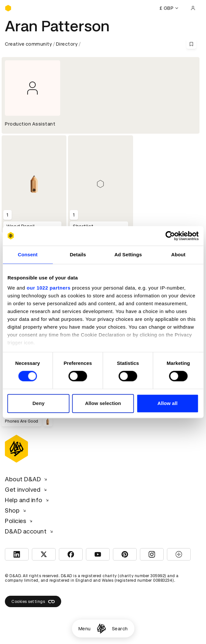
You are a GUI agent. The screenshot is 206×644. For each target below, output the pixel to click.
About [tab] (178, 255)
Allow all (168, 403)
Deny (39, 403)
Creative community (28, 44)
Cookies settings (33, 602)
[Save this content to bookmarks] (191, 44)
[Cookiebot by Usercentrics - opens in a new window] (170, 236)
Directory (67, 44)
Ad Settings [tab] (128, 255)
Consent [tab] (28, 255)
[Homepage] (101, 629)
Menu (85, 629)
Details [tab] (78, 255)
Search (120, 629)
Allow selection (103, 403)
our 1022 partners (48, 288)
